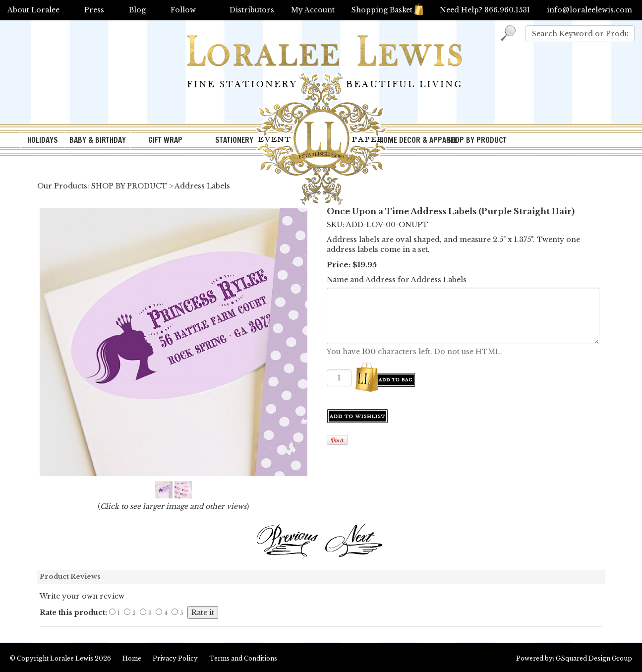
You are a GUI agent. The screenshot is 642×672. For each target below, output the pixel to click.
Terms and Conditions (243, 658)
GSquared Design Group (594, 658)
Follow (183, 10)
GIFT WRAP (165, 140)
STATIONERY (234, 140)
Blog (137, 10)
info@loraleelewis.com (589, 10)
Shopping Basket (387, 10)
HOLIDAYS (43, 140)
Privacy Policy (175, 658)
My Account (313, 10)
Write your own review (82, 596)
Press (94, 10)
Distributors (252, 10)
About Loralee (33, 10)
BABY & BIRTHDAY (98, 140)
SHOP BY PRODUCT (477, 140)
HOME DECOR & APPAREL (409, 140)
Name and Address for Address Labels (397, 280)
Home (132, 658)
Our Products (62, 186)
